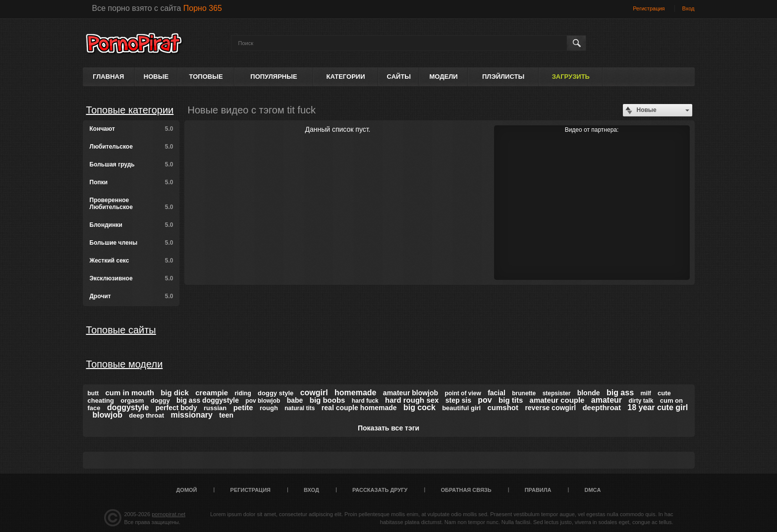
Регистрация (649, 8)
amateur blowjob (411, 393)
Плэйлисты (503, 77)
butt (93, 393)
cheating (101, 400)
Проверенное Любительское (132, 204)
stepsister (557, 393)
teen (226, 415)
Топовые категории (130, 110)
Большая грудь (132, 164)
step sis (458, 400)
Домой (187, 490)
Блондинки (132, 225)
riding (243, 393)
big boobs (328, 400)
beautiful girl (461, 408)
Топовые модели (125, 364)
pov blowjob (263, 401)
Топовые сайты (121, 330)
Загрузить (571, 77)
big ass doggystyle (208, 400)
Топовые (206, 77)
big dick (175, 393)
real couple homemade (359, 408)
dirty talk (641, 401)
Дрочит (132, 296)
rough (269, 408)
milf (645, 393)
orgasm (132, 400)
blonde (589, 393)
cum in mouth (130, 393)
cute (664, 393)
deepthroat (602, 407)
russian (215, 408)
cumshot (503, 407)
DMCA (592, 490)
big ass (620, 393)
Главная (108, 77)
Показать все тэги (388, 428)
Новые (156, 77)
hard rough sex (412, 400)
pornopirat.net (168, 514)
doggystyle (128, 407)
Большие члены (132, 243)
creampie (212, 393)
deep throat (146, 415)
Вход (689, 8)
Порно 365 (203, 8)
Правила (538, 490)
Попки (132, 182)
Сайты (399, 77)
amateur (607, 400)
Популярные (274, 77)
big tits (511, 400)
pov (485, 400)
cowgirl (314, 393)
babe (295, 400)
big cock (419, 407)
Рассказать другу (380, 490)
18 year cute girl (658, 407)
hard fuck (365, 401)
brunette (524, 393)
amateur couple (557, 400)
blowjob (108, 415)
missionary (191, 415)
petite (243, 407)
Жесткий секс (132, 261)
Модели (443, 77)
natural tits (300, 408)
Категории (346, 77)
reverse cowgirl (550, 408)
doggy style (276, 393)
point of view (463, 393)
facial (497, 393)
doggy (160, 400)
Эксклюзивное (132, 278)
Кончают (132, 129)
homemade (355, 393)
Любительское (132, 147)
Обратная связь (466, 490)
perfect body (176, 408)
